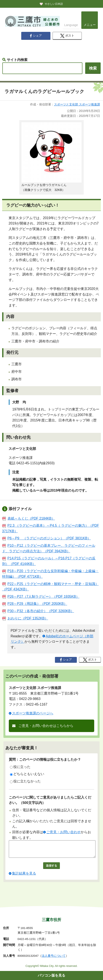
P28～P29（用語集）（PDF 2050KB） (35, 604)
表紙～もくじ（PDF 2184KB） (29, 518)
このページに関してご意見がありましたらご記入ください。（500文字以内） (50, 800)
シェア (36, 36)
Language (71, 25)
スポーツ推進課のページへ (33, 713)
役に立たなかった (25, 781)
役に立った (20, 767)
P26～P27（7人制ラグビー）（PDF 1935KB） (41, 597)
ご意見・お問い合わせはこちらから (46, 726)
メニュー (90, 25)
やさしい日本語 (54, 4)
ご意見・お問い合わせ (64, 832)
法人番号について (54, 956)
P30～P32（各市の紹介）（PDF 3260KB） (38, 611)
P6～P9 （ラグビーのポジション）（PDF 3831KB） (47, 538)
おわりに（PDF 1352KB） (25, 618)
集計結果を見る (24, 877)
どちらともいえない (27, 774)
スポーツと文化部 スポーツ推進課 (77, 104)
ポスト (67, 36)
